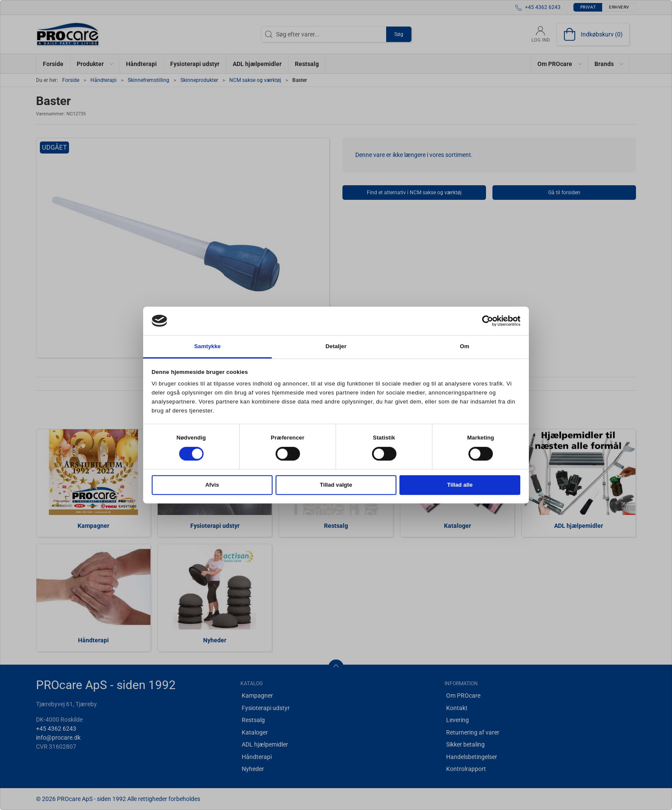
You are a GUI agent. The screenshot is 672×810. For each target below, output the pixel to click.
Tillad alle (460, 485)
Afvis (212, 485)
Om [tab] (465, 346)
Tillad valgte (336, 485)
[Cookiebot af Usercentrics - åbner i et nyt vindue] (483, 321)
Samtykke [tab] (207, 346)
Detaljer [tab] (336, 346)
